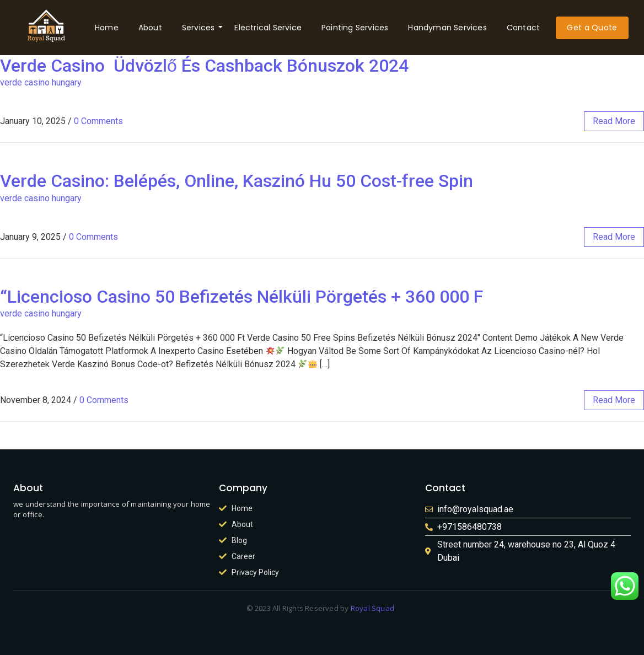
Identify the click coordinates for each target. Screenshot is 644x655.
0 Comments (98, 121)
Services (201, 28)
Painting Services (355, 28)
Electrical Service (268, 28)
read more (614, 121)
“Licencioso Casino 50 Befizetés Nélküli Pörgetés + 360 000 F (241, 297)
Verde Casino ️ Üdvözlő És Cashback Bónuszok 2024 (204, 66)
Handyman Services (447, 28)
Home (107, 28)
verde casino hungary (41, 82)
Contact (523, 28)
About (150, 28)
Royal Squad (373, 608)
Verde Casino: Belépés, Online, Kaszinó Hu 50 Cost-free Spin (237, 181)
